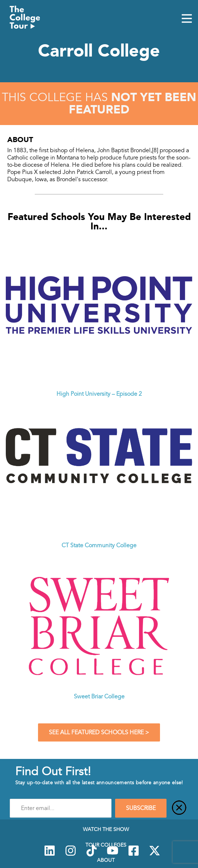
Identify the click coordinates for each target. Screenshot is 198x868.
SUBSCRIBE (141, 808)
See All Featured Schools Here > (99, 732)
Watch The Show (106, 829)
